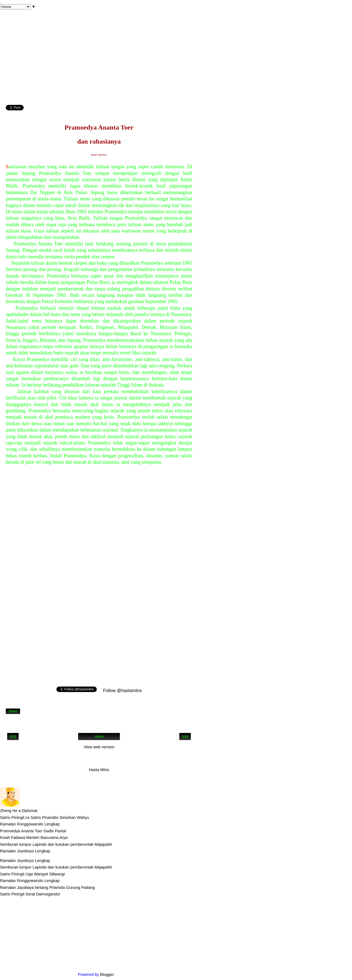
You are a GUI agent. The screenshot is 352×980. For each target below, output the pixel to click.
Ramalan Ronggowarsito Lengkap (30, 824)
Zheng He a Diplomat (19, 811)
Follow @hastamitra (122, 691)
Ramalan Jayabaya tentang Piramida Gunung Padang (47, 887)
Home (99, 737)
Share (13, 711)
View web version (99, 747)
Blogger (107, 975)
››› (185, 737)
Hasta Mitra (99, 770)
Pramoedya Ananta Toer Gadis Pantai (33, 831)
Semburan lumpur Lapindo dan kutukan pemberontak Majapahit (56, 844)
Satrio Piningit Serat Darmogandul (30, 894)
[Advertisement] (99, 66)
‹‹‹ (13, 737)
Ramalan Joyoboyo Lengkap (25, 851)
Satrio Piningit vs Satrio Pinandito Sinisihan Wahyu (44, 817)
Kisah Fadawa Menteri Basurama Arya (34, 838)
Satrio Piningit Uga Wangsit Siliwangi (32, 874)
